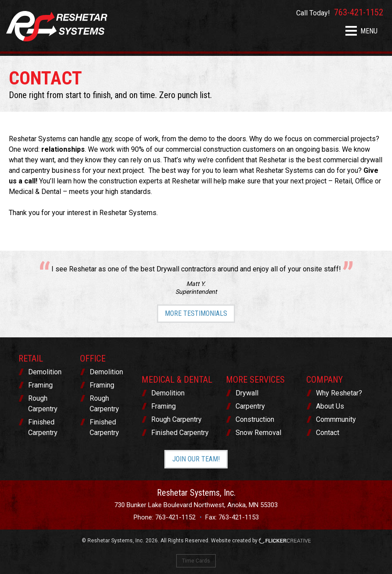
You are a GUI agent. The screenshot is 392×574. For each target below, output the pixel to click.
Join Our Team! (196, 459)
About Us (330, 406)
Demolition (45, 372)
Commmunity (336, 419)
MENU (361, 31)
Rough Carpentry (43, 404)
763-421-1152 (175, 517)
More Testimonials (196, 313)
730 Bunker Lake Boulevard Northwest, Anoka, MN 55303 (196, 505)
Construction (255, 419)
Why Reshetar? (339, 393)
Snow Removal (258, 433)
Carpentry (250, 406)
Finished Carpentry (43, 427)
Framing (40, 385)
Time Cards (196, 561)
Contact (328, 433)
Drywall (247, 393)
